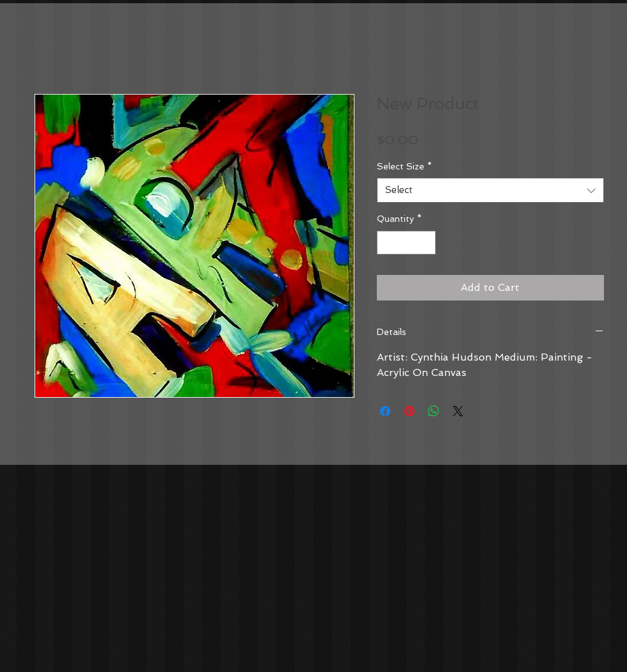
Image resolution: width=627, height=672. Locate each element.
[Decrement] (387, 243)
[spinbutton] (406, 243)
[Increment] (426, 243)
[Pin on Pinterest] (409, 411)
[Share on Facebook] (385, 411)
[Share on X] (458, 411)
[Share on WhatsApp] (434, 411)
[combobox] (490, 190)
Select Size (404, 166)
